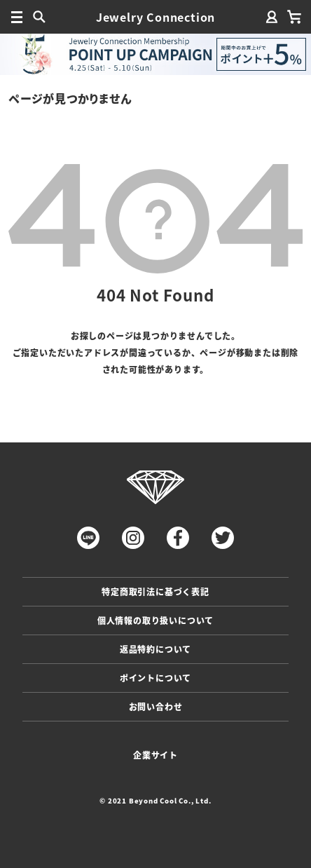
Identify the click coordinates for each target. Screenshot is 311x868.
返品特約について (155, 649)
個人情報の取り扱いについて (155, 620)
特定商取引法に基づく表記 (155, 591)
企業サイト (155, 755)
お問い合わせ (156, 706)
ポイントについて (155, 678)
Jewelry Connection (155, 17)
